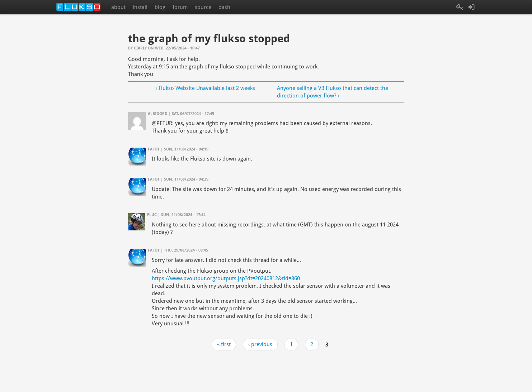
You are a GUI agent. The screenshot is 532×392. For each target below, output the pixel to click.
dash (224, 7)
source (203, 7)
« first (224, 344)
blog (160, 7)
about (118, 7)
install (140, 7)
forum (180, 7)
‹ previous (260, 344)
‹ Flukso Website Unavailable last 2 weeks (205, 88)
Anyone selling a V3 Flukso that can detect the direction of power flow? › (333, 92)
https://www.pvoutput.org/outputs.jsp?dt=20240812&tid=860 (226, 278)
